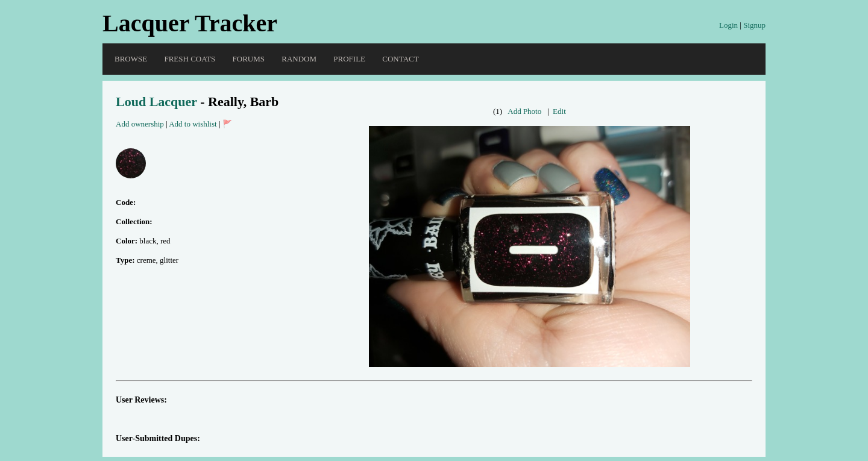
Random (299, 59)
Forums (249, 59)
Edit (559, 111)
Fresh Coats (190, 59)
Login (728, 25)
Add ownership (140, 124)
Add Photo (524, 111)
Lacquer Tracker (190, 23)
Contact (400, 59)
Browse (131, 59)
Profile (349, 59)
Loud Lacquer (156, 102)
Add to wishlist (193, 124)
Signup (754, 25)
